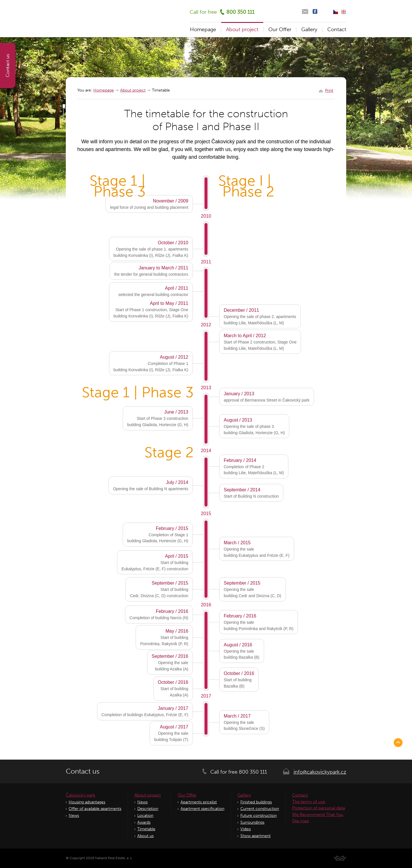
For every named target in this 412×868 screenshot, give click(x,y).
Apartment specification (202, 809)
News (74, 816)
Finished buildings (256, 802)
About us (145, 836)
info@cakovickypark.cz (320, 772)
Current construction (260, 809)
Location (145, 816)
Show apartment (255, 836)
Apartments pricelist (199, 802)
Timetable (146, 829)
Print (329, 91)
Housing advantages (87, 802)
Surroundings (252, 822)
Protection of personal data (319, 808)
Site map (301, 821)
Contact (337, 29)
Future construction (259, 816)
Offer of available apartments (95, 809)
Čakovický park (81, 795)
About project (133, 90)
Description (148, 809)
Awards (144, 822)
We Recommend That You (318, 815)
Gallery (309, 29)
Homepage (104, 90)
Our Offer (280, 29)
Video (246, 829)
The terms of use (309, 802)
